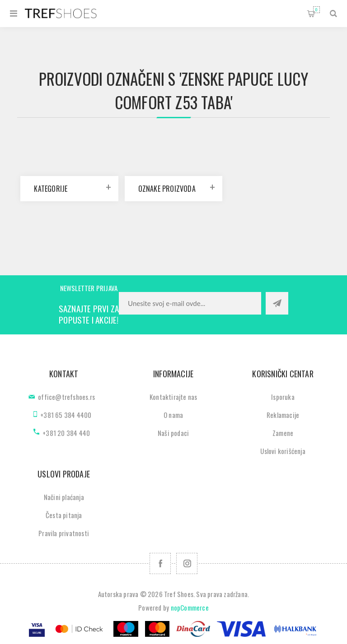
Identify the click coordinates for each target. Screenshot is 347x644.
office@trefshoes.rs (66, 397)
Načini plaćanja (64, 497)
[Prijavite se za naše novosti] (190, 303)
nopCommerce (190, 607)
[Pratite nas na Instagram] (187, 563)
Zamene (283, 433)
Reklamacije (283, 415)
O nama (173, 415)
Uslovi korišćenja (283, 451)
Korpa (317, 10)
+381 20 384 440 (66, 433)
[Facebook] (160, 563)
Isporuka (283, 397)
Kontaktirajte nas (173, 397)
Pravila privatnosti (64, 533)
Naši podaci (173, 433)
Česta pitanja (64, 515)
